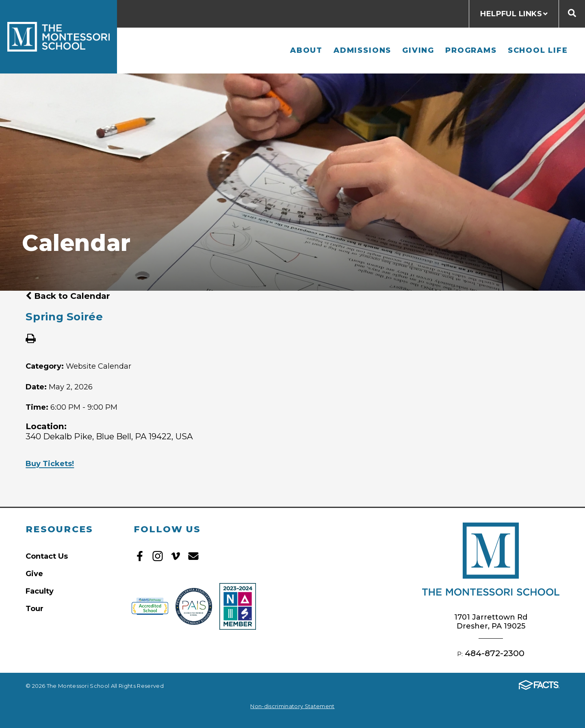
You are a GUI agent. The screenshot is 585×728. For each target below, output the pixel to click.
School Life (538, 50)
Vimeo (175, 556)
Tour (35, 608)
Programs (471, 50)
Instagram (158, 556)
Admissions (362, 50)
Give (34, 574)
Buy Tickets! (50, 463)
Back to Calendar (68, 296)
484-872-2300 (495, 653)
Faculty (40, 591)
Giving (418, 50)
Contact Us (47, 556)
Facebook (140, 556)
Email (193, 556)
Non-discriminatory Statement (292, 706)
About (306, 50)
